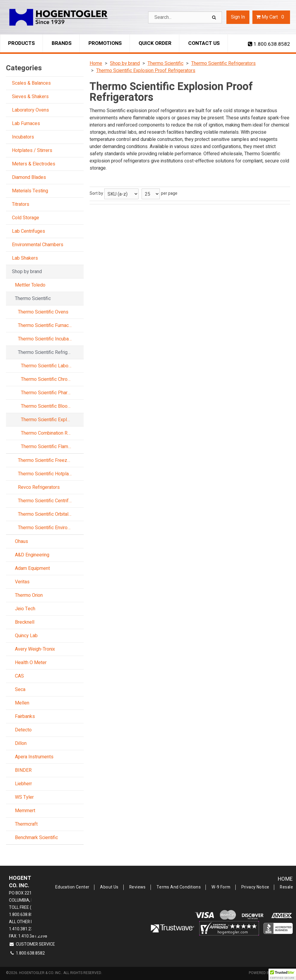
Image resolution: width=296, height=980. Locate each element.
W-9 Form (221, 887)
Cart (271, 17)
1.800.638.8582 (269, 44)
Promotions (105, 43)
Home (285, 879)
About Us (109, 887)
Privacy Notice (255, 887)
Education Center (72, 887)
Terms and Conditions (179, 887)
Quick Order (155, 43)
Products (22, 43)
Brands (62, 43)
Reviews (138, 887)
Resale (286, 887)
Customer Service (32, 944)
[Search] (215, 17)
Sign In (238, 17)
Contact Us (204, 43)
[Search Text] (185, 17)
